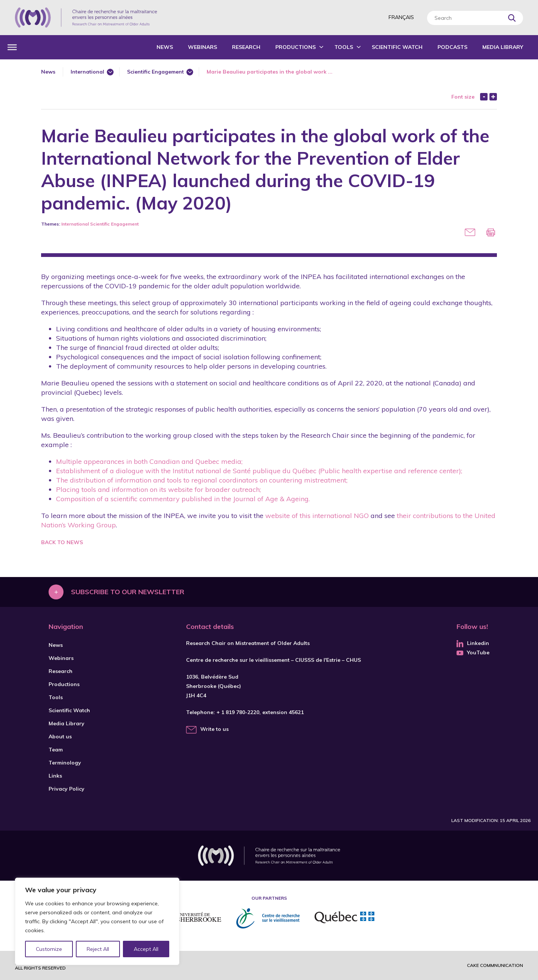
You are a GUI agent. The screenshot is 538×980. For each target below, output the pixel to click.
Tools (344, 47)
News (165, 47)
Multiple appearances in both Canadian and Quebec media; (149, 461)
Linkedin (473, 643)
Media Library (503, 47)
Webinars (202, 47)
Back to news (62, 542)
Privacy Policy (67, 789)
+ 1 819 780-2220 (238, 712)
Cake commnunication (495, 965)
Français (401, 17)
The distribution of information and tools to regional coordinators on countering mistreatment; (202, 480)
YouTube (473, 652)
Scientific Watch (397, 47)
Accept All (146, 949)
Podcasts (452, 47)
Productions (296, 47)
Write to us (214, 729)
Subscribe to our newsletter (128, 592)
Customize (49, 949)
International (87, 72)
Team (56, 750)
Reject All (98, 949)
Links (55, 776)
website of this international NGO (316, 516)
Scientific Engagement (155, 72)
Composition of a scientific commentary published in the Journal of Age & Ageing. (183, 499)
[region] (97, 921)
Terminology (65, 763)
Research (246, 47)
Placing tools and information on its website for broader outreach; (158, 489)
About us (60, 736)
